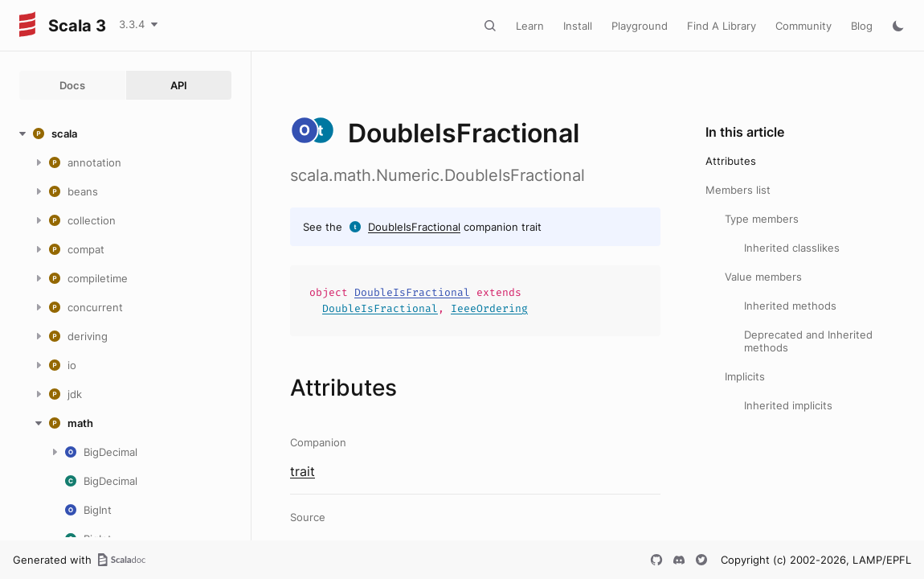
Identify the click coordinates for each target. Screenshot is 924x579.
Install (578, 26)
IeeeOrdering (489, 308)
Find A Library (722, 26)
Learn (530, 26)
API (179, 85)
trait (303, 471)
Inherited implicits (788, 405)
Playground (640, 26)
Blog (862, 26)
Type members (762, 219)
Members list (738, 190)
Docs (72, 85)
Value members (763, 277)
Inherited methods (790, 306)
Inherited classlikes (792, 248)
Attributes (731, 161)
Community (803, 26)
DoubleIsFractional (414, 227)
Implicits (745, 376)
